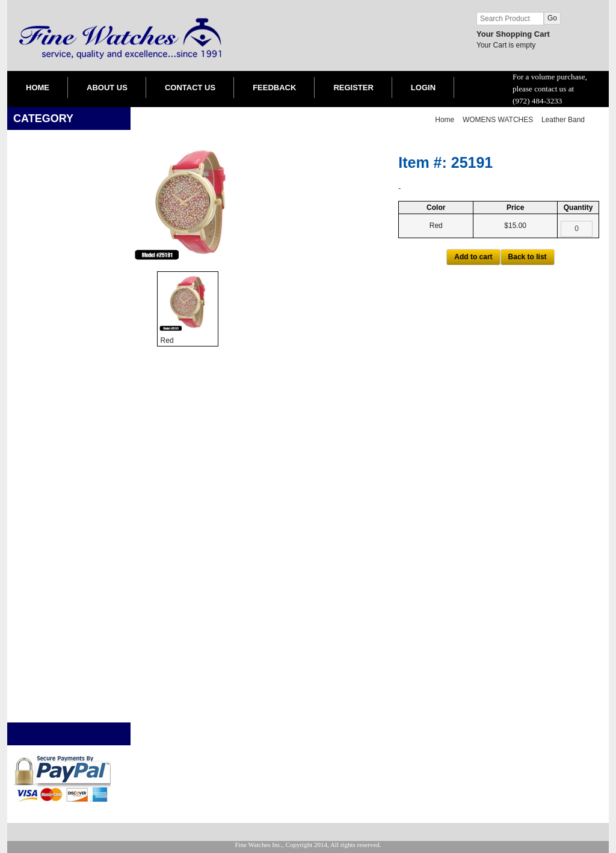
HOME (38, 88)
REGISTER (353, 88)
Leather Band (563, 120)
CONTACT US (190, 88)
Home (445, 120)
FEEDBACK (274, 88)
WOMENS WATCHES (498, 120)
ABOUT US (107, 88)
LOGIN (423, 88)
